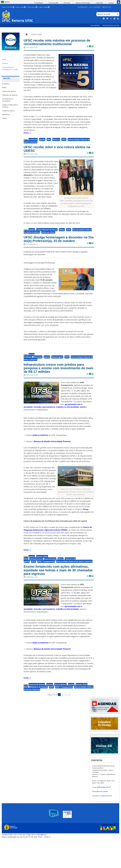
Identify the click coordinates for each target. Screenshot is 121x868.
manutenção (50, 581)
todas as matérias (40, 458)
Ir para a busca (32, 7)
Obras (61, 581)
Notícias (5, 63)
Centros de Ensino (37, 714)
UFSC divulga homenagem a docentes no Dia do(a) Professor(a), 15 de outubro (59, 251)
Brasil (7, 2)
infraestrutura (36, 581)
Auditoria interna (8, 111)
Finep (86, 532)
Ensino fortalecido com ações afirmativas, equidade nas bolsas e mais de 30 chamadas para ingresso (58, 596)
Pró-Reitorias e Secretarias (8, 100)
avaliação (33, 146)
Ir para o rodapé (44, 7)
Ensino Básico (60, 714)
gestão (42, 146)
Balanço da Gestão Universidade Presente (52, 464)
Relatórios (6, 114)
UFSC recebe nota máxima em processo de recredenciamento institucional (54, 45)
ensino (83, 429)
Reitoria (56, 146)
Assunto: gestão (37, 34)
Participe (73, 3)
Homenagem (57, 372)
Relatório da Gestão (39, 717)
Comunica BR (61, 3)
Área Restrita (95, 25)
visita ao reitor (48, 241)
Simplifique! (48, 3)
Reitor (4, 87)
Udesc (62, 238)
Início (4, 59)
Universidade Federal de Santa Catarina (74, 584)
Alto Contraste (95, 7)
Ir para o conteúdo (8, 7)
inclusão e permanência (44, 429)
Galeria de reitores (9, 91)
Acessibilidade (83, 7)
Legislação (102, 3)
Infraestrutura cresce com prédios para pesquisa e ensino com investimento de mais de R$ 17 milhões (57, 387)
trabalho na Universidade (67, 429)
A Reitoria (6, 84)
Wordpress (42, 864)
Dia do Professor (29, 371)
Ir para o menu (21, 7)
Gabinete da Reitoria (10, 95)
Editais (5, 118)
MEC (49, 146)
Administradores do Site (111, 25)
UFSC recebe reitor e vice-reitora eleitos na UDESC (56, 156)
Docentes (38, 372)
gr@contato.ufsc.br (104, 817)
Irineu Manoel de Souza (47, 238)
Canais (112, 3)
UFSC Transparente (46, 584)
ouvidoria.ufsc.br (106, 826)
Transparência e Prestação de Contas (10, 68)
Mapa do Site (107, 7)
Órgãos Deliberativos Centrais (10, 106)
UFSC (64, 146)
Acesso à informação (87, 3)
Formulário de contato (100, 821)
